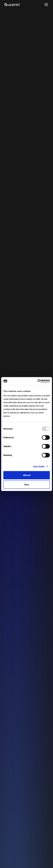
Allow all (26, 475)
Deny (26, 484)
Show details (39, 466)
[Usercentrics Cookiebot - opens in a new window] (38, 381)
